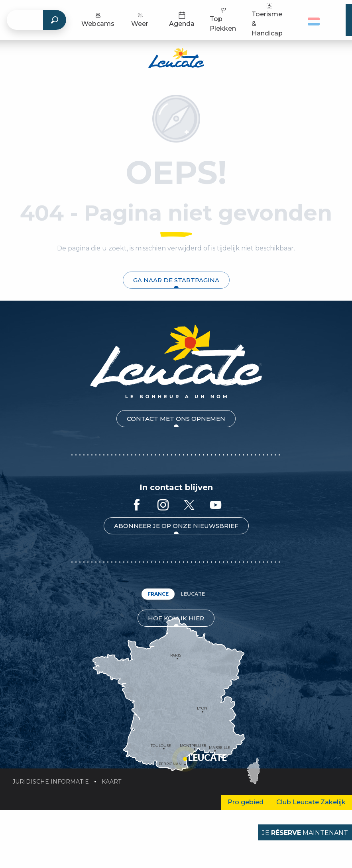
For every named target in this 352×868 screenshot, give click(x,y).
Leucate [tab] (193, 594)
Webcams (98, 19)
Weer (140, 19)
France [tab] (158, 594)
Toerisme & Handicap (267, 19)
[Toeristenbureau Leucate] (176, 59)
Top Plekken (223, 19)
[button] (317, 20)
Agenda (182, 19)
